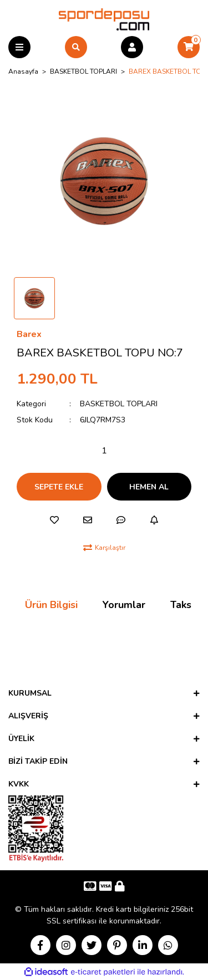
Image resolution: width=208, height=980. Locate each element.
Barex (29, 334)
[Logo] (104, 19)
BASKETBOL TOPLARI (119, 404)
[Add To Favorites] (54, 520)
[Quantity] (104, 451)
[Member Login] (132, 47)
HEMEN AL (149, 487)
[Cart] (189, 47)
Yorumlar (124, 605)
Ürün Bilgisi (51, 605)
